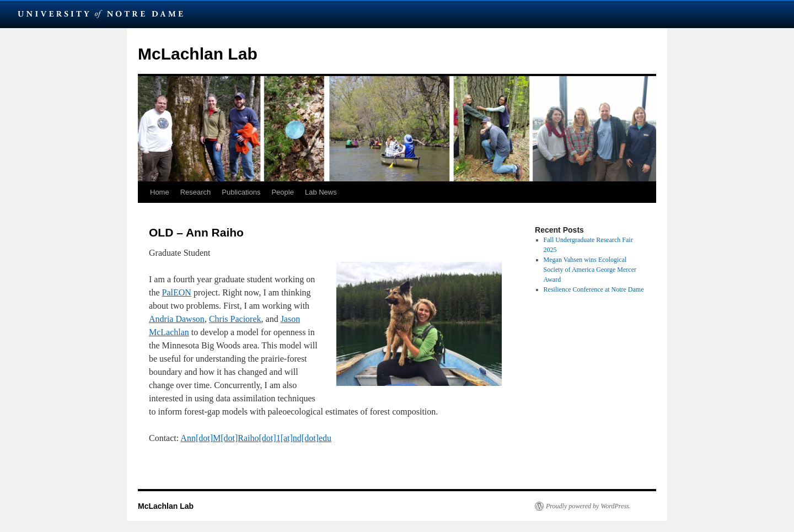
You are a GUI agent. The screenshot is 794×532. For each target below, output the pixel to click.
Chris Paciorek (235, 319)
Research (196, 192)
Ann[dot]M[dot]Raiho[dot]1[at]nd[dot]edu (256, 438)
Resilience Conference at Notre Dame (594, 289)
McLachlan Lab (198, 54)
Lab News (321, 192)
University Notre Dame (101, 14)
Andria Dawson (177, 319)
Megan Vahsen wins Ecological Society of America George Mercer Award (590, 270)
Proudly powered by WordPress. (588, 506)
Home (160, 192)
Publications (241, 192)
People (282, 192)
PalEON (177, 292)
